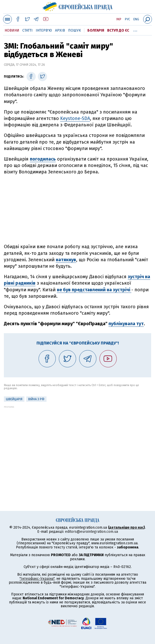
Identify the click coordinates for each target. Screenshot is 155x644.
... (135, 30)
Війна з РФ (36, 399)
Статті (28, 30)
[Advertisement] (78, 209)
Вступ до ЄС (118, 30)
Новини (12, 30)
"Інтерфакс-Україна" (37, 579)
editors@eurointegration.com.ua (92, 532)
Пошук (75, 30)
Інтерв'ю (44, 30)
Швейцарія (14, 399)
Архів (60, 30)
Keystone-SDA (75, 118)
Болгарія (96, 30)
